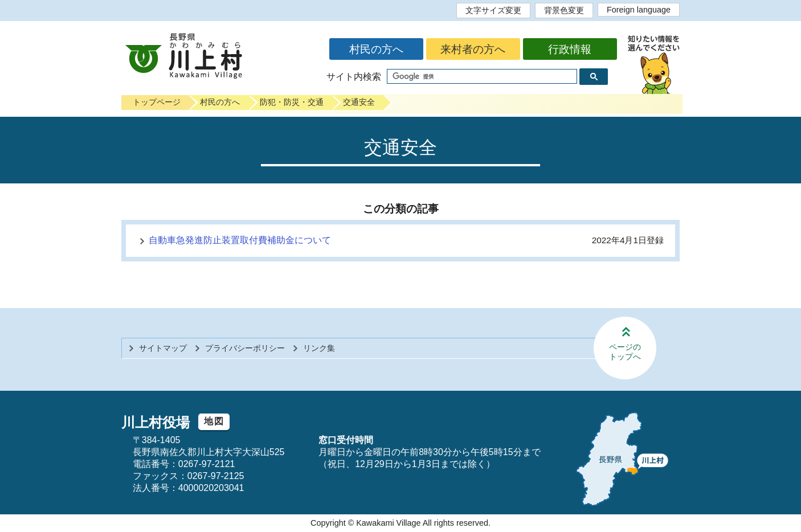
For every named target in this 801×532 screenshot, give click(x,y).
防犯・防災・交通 (292, 102)
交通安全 (359, 102)
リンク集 (319, 348)
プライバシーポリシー (245, 348)
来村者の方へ (473, 49)
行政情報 (570, 49)
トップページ (157, 102)
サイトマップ (163, 348)
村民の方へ (376, 49)
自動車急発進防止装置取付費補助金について (240, 240)
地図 (214, 421)
